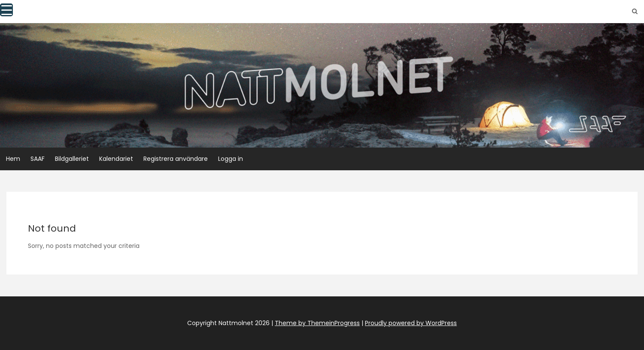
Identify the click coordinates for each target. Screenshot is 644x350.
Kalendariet (116, 159)
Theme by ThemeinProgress (317, 323)
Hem (13, 159)
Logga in (231, 159)
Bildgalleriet (72, 159)
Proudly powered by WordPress (411, 323)
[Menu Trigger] (6, 10)
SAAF (38, 159)
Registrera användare (176, 159)
